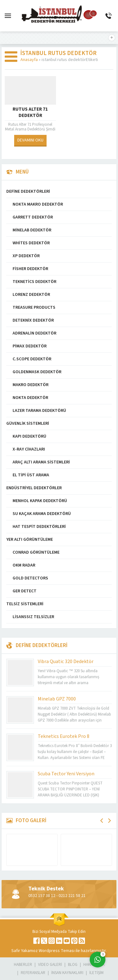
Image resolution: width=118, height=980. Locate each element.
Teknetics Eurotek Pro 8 (64, 736)
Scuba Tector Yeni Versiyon (66, 774)
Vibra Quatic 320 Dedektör (66, 662)
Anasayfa (29, 60)
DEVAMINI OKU (30, 140)
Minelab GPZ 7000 (57, 699)
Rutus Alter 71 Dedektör (30, 113)
